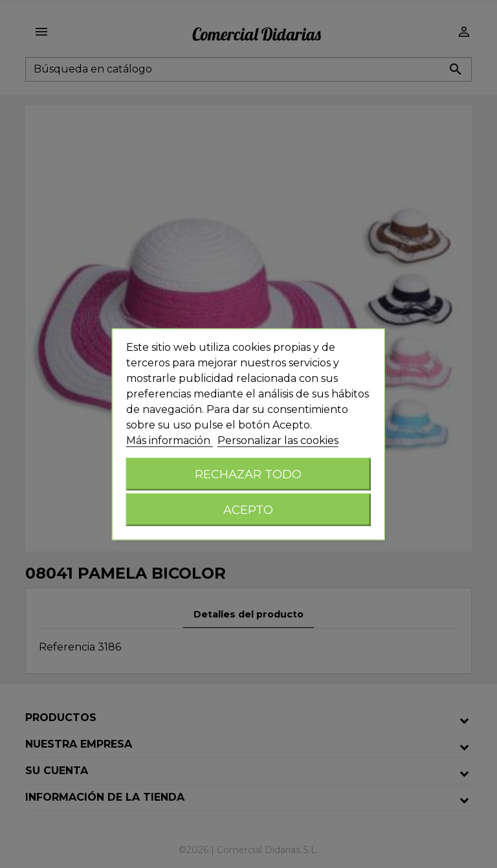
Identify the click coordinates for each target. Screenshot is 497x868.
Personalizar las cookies (278, 440)
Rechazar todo (248, 473)
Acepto (248, 509)
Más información (170, 440)
